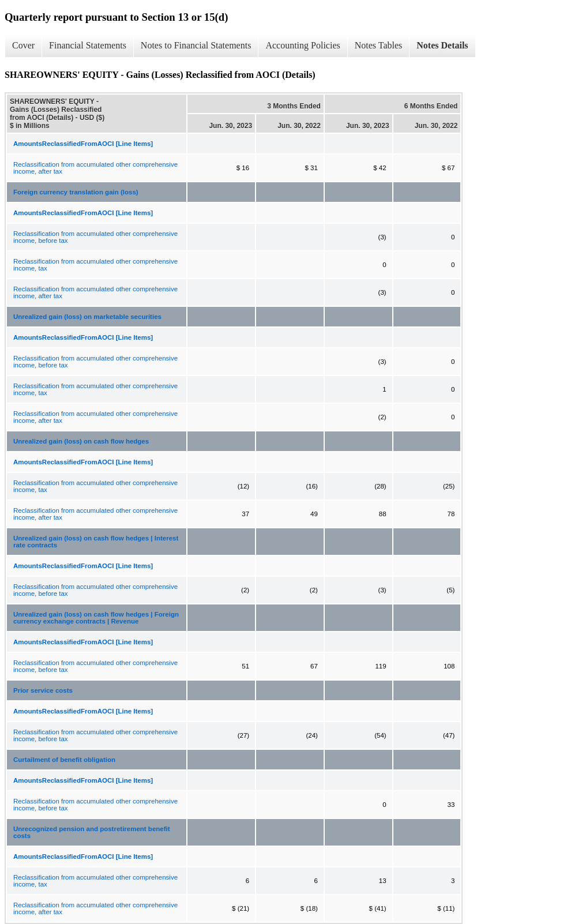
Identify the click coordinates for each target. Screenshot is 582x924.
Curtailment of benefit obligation (64, 760)
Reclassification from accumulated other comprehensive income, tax (95, 265)
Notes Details (442, 45)
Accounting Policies (303, 45)
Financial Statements (88, 45)
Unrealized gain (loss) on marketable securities (87, 317)
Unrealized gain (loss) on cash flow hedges (81, 441)
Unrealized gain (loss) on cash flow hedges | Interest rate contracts (96, 542)
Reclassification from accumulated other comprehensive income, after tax (95, 168)
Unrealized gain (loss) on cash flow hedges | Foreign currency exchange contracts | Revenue (96, 618)
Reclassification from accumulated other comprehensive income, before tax (95, 237)
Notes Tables (379, 45)
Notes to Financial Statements (196, 45)
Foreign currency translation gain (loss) (76, 192)
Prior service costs (43, 690)
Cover (23, 45)
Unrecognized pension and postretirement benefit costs (92, 832)
